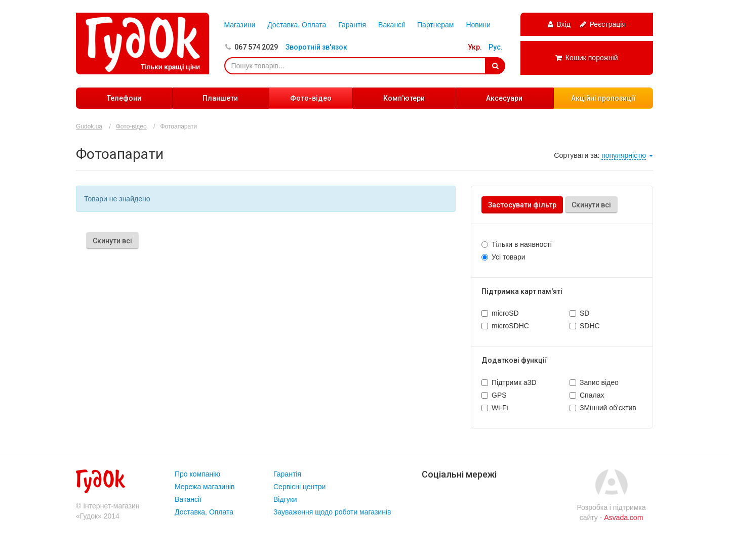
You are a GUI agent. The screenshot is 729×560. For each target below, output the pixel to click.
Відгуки (285, 499)
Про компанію (197, 474)
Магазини (240, 25)
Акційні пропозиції (603, 98)
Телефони (124, 98)
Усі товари (509, 257)
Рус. (496, 47)
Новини (478, 25)
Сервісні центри (299, 487)
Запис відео (599, 382)
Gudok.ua (89, 126)
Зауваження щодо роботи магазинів (332, 512)
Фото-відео (311, 98)
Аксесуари (504, 98)
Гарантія (352, 25)
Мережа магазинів (205, 487)
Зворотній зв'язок (316, 47)
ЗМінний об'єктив (608, 408)
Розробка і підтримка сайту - (611, 512)
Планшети (220, 98)
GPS (499, 395)
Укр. (475, 47)
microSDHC (510, 326)
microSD (505, 313)
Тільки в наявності (522, 244)
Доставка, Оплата (297, 25)
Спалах (592, 395)
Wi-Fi (500, 408)
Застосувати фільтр (522, 205)
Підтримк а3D (514, 382)
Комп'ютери (404, 98)
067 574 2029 (256, 47)
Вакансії (392, 25)
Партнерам (435, 25)
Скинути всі (591, 205)
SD (584, 313)
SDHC (590, 326)
